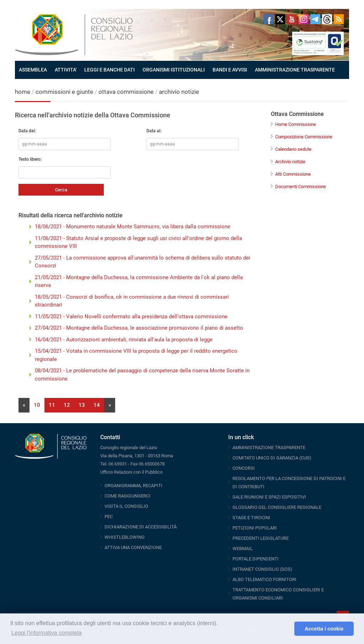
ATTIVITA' (66, 70)
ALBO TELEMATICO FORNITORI (264, 579)
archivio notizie (179, 92)
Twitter (280, 19)
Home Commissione (296, 124)
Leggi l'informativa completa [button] (47, 633)
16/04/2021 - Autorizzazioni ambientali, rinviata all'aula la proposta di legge (124, 340)
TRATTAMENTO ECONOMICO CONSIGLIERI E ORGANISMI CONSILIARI (278, 594)
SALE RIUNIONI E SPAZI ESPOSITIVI (269, 497)
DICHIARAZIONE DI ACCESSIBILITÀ (141, 527)
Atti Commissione (293, 174)
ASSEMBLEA (33, 70)
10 (37, 405)
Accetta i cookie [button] (324, 629)
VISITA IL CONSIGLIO (126, 506)
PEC (109, 517)
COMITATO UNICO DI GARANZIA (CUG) (272, 458)
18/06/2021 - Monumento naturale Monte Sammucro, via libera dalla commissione (133, 227)
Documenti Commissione (301, 187)
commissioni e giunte (64, 92)
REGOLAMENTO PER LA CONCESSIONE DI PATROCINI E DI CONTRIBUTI (289, 483)
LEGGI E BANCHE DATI (109, 70)
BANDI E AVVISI (230, 70)
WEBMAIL (243, 549)
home (23, 92)
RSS (339, 19)
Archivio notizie (290, 162)
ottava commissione (126, 92)
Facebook (268, 19)
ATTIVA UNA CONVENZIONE (133, 547)
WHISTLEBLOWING (125, 537)
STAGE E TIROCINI (251, 518)
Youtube (292, 19)
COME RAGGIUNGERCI (127, 496)
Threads (327, 19)
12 (67, 405)
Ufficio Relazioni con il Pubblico (131, 472)
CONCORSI (244, 468)
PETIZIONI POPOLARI (255, 528)
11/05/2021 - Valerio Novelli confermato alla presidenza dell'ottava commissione (131, 316)
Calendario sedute (293, 149)
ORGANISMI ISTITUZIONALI (174, 70)
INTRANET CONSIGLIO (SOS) (262, 569)
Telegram (315, 19)
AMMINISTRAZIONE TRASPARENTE (295, 70)
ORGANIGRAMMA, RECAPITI (133, 486)
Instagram (304, 19)
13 (82, 405)
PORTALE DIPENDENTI (256, 559)
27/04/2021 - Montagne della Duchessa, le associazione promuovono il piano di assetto (139, 328)
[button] (287, 629)
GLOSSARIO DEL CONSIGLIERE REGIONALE (277, 507)
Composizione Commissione (304, 137)
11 (52, 405)
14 (97, 405)
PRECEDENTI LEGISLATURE (261, 538)
